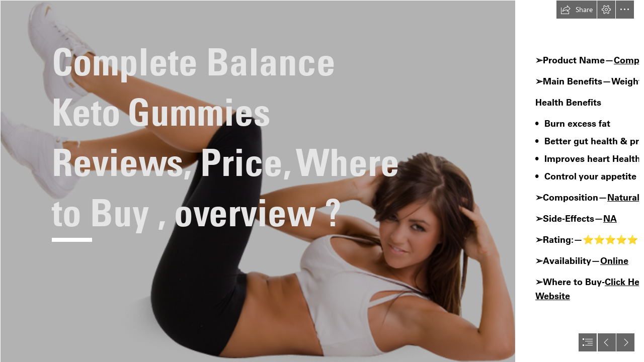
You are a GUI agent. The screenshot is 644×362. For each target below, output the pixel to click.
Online (614, 261)
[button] (577, 10)
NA (610, 218)
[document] (322, 181)
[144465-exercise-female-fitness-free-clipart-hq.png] (258, 181)
